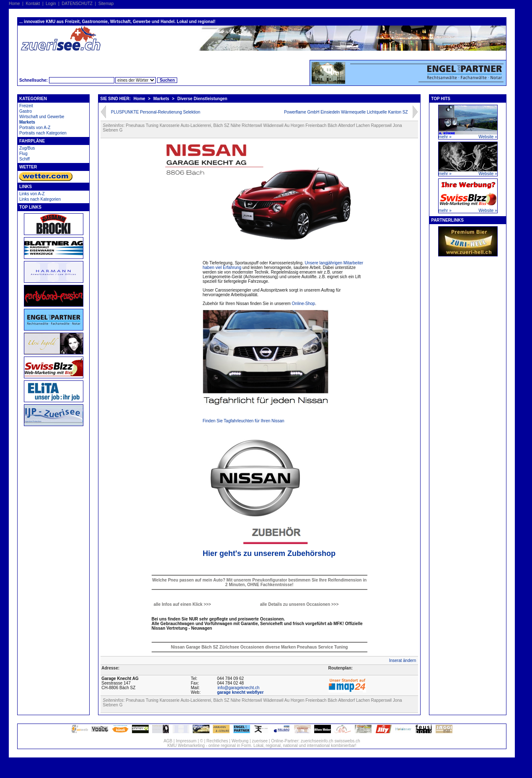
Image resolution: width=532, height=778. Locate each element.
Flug (23, 154)
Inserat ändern (403, 660)
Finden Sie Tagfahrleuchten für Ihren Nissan (244, 421)
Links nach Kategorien (40, 199)
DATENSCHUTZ (77, 4)
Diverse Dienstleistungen (202, 99)
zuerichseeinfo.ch (317, 741)
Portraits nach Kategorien (43, 133)
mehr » (445, 137)
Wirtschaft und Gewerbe (42, 117)
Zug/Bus (27, 148)
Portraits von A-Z (35, 128)
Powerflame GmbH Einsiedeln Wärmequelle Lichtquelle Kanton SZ (346, 112)
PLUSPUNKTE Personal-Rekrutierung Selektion (156, 112)
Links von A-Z (32, 194)
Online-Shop (304, 304)
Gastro (26, 111)
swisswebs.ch (347, 741)
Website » (488, 137)
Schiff (25, 159)
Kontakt (33, 4)
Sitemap (106, 4)
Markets (27, 122)
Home (14, 4)
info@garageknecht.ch (238, 688)
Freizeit (26, 106)
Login (51, 4)
